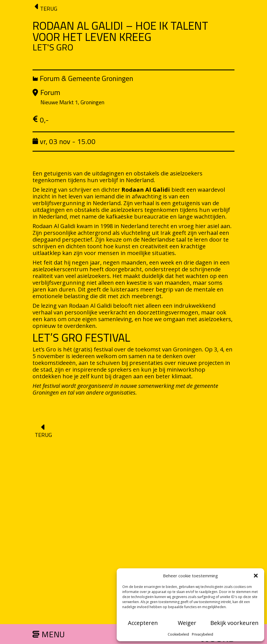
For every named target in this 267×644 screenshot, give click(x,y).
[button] (256, 576)
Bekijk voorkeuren (234, 623)
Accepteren (143, 623)
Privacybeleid (202, 634)
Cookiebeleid (178, 634)
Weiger (187, 623)
